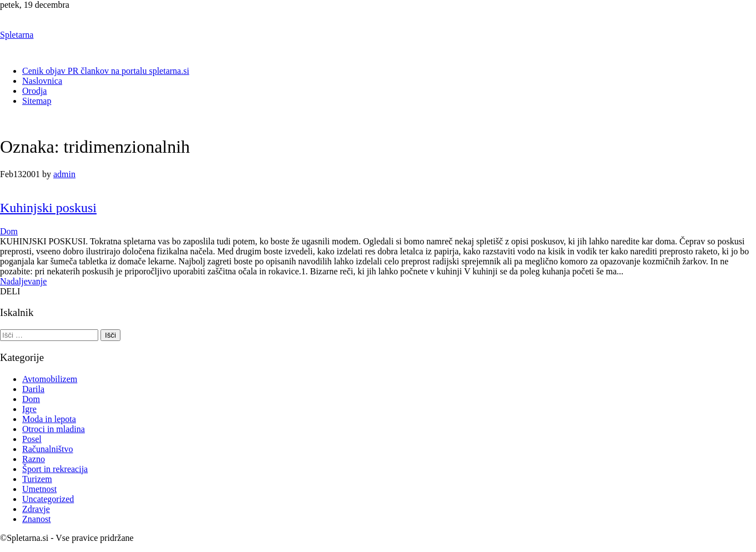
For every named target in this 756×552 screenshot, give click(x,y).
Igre (29, 409)
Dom (9, 231)
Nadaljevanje (23, 281)
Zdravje (36, 509)
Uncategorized (48, 499)
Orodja (34, 91)
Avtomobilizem (50, 379)
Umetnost (39, 489)
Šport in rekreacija (55, 469)
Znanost (37, 519)
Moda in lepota (49, 419)
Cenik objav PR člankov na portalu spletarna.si (106, 71)
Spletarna (17, 35)
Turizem (37, 479)
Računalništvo (48, 449)
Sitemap (37, 101)
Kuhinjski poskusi (48, 208)
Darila (33, 389)
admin (64, 174)
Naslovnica (42, 81)
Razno (34, 459)
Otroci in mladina (54, 429)
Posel (32, 439)
